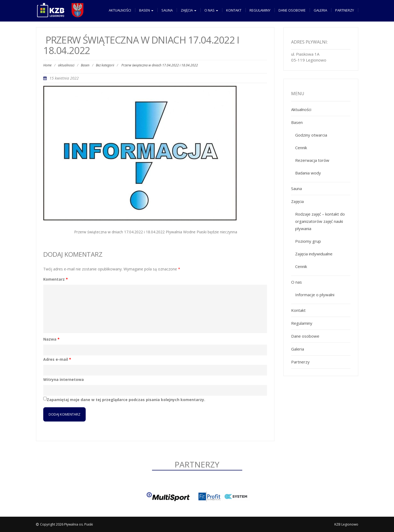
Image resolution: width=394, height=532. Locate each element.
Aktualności (120, 10)
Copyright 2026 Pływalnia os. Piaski (66, 524)
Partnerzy (345, 10)
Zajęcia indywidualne (314, 254)
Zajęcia (189, 10)
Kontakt (234, 10)
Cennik (301, 148)
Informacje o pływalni (315, 295)
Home (47, 65)
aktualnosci (66, 65)
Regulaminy (260, 10)
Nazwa (51, 339)
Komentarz (56, 279)
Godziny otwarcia (311, 135)
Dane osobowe (292, 10)
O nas (211, 10)
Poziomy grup (308, 241)
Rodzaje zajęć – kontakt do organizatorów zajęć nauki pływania (320, 221)
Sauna (167, 10)
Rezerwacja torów (312, 160)
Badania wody (308, 173)
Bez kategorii (105, 65)
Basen (146, 10)
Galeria (320, 10)
